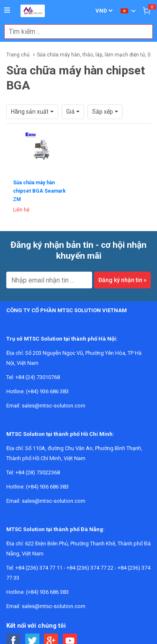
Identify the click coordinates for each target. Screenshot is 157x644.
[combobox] (74, 32)
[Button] (7, 10)
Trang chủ (18, 55)
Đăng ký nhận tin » (122, 280)
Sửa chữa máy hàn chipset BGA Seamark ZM (39, 191)
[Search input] (74, 32)
